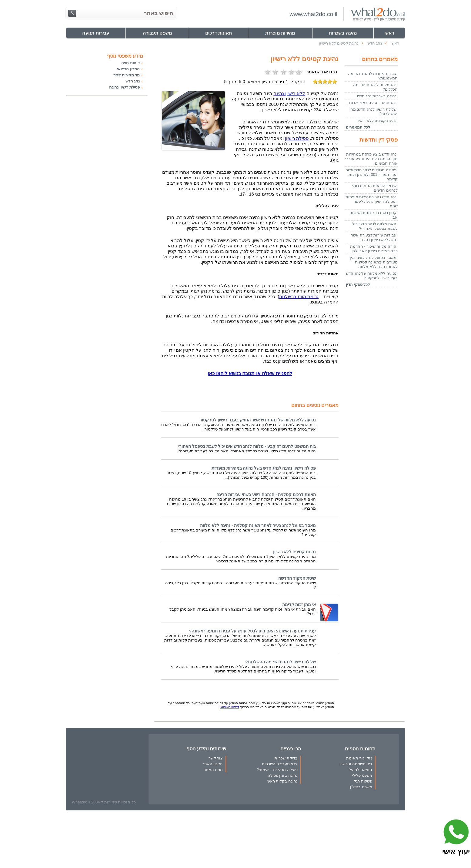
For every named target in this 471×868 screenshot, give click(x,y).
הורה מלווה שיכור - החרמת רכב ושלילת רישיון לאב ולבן (374, 249)
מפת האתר (213, 770)
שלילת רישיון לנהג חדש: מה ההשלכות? (281, 662)
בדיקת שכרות (286, 758)
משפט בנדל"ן (361, 787)
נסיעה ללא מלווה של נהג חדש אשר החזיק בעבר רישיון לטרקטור (258, 420)
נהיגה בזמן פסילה (283, 775)
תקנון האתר (213, 764)
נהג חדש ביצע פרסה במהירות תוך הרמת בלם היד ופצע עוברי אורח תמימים (371, 159)
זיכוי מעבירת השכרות (280, 764)
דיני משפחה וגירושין (356, 764)
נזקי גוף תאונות (359, 758)
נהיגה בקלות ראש (282, 781)
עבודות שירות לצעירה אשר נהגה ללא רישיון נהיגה (374, 237)
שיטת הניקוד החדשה (297, 578)
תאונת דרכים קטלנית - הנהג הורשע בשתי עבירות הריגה (266, 495)
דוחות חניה (130, 63)
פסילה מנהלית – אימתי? (277, 770)
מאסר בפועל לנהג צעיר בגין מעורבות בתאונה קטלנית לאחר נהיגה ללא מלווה (374, 262)
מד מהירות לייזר (127, 75)
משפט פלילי (362, 775)
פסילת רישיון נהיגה (124, 87)
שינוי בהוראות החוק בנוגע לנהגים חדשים (375, 188)
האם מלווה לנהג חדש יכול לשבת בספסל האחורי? (375, 226)
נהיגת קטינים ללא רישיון (294, 552)
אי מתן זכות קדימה (299, 605)
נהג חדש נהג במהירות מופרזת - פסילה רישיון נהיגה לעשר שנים (372, 201)
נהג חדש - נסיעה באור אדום (373, 103)
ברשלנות (299, 297)
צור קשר (216, 758)
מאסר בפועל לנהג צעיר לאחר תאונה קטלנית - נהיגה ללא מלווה (258, 526)
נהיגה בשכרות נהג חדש (377, 96)
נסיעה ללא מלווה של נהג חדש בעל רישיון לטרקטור (372, 276)
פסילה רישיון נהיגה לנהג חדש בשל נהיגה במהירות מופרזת (264, 468)
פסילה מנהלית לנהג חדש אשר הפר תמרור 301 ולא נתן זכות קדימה (372, 174)
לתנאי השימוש (229, 707)
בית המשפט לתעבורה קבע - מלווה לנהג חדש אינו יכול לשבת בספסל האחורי (247, 446)
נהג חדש (133, 81)
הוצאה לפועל (361, 770)
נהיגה (289, 93)
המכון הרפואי (128, 69)
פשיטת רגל (363, 781)
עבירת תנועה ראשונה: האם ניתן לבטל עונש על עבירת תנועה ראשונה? (252, 631)
